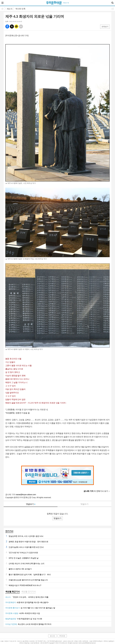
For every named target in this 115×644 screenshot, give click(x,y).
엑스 (12, 26)
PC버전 (62, 636)
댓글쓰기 (84, 504)
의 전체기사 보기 (96, 491)
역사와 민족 (20, 9)
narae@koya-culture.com (26, 495)
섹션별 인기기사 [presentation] (29, 592)
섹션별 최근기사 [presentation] (13, 592)
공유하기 (113, 9)
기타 (21, 26)
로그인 (53, 636)
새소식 (10, 9)
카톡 (16, 26)
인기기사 (9, 531)
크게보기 (105, 27)
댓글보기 (31, 504)
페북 (7, 26)
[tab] (13, 592)
